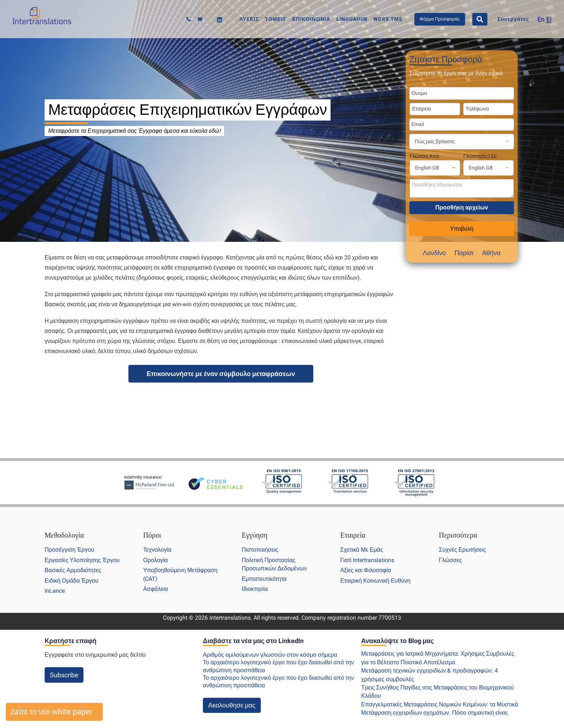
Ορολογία (155, 560)
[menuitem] (541, 19)
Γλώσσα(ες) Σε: (480, 156)
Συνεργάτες (513, 19)
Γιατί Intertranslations (367, 560)
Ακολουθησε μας (232, 705)
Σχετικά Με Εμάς (362, 550)
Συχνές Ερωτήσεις (462, 550)
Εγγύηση (255, 535)
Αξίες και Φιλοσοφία (366, 570)
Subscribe (64, 675)
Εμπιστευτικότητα (264, 579)
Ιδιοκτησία (255, 589)
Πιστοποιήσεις (260, 550)
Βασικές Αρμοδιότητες (73, 570)
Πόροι (152, 535)
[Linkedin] (219, 20)
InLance (55, 591)
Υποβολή (462, 229)
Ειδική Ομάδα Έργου (72, 581)
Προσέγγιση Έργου (69, 550)
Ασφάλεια (156, 589)
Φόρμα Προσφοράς (440, 19)
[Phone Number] (488, 109)
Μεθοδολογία (64, 535)
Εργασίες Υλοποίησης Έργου (82, 560)
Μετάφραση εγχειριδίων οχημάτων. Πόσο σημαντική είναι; (435, 713)
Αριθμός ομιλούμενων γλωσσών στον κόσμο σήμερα (270, 655)
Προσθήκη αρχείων (462, 207)
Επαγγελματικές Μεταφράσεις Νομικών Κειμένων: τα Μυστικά (440, 704)
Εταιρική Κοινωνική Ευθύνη (375, 581)
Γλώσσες (450, 560)
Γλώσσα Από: (425, 156)
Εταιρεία (353, 535)
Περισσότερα (458, 535)
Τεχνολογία (157, 550)
